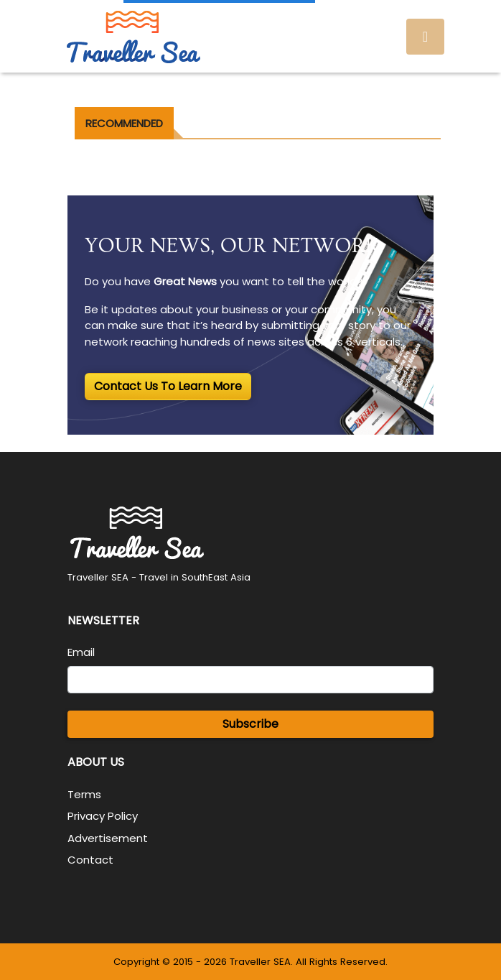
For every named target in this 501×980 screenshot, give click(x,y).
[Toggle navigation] (425, 37)
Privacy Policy (103, 816)
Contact (90, 860)
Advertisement (108, 838)
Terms (84, 794)
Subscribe (250, 724)
